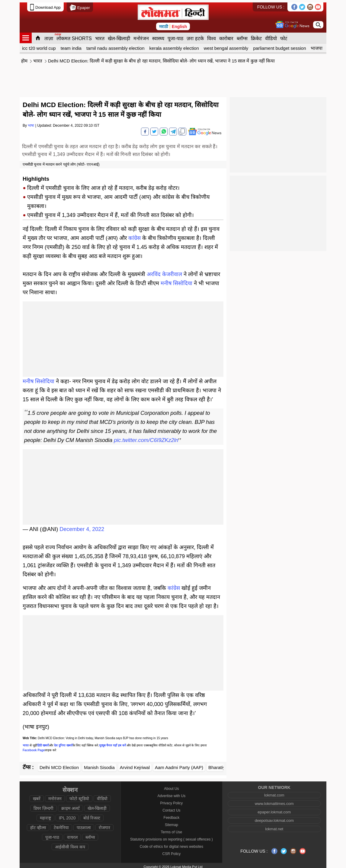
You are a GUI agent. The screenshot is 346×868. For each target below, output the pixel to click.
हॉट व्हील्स (38, 825)
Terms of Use (172, 830)
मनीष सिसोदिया (176, 281)
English (179, 24)
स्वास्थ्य (158, 36)
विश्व (211, 36)
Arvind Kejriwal (135, 765)
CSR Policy (172, 851)
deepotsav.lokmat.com (274, 818)
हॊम (24, 58)
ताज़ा (49, 36)
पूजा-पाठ (175, 36)
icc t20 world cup (39, 46)
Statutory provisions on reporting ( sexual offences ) (171, 837)
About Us (171, 786)
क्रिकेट (256, 36)
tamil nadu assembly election (115, 46)
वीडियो (271, 36)
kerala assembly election (174, 46)
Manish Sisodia (99, 765)
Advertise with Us (172, 793)
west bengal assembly (226, 46)
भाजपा (317, 46)
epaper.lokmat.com (274, 810)
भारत (100, 36)
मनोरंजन (141, 36)
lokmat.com (274, 793)
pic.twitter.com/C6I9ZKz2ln (146, 438)
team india (71, 46)
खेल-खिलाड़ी (119, 36)
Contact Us (171, 808)
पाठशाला (84, 825)
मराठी (164, 24)
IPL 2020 (67, 816)
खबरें (37, 796)
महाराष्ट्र (45, 816)
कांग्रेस (135, 236)
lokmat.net (274, 827)
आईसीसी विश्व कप (70, 844)
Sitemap (171, 822)
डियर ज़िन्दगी (43, 806)
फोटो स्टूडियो (79, 796)
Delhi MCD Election (59, 765)
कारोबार (226, 36)
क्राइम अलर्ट (70, 806)
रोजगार (104, 825)
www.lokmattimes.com (274, 801)
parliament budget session (279, 46)
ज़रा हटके (195, 36)
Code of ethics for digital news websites (171, 844)
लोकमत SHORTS (74, 36)
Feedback (172, 815)
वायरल (72, 835)
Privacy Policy (172, 801)
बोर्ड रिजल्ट (92, 816)
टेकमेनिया (61, 825)
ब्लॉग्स (242, 36)
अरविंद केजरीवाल (164, 272)
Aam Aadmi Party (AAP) (179, 765)
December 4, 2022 (82, 527)
